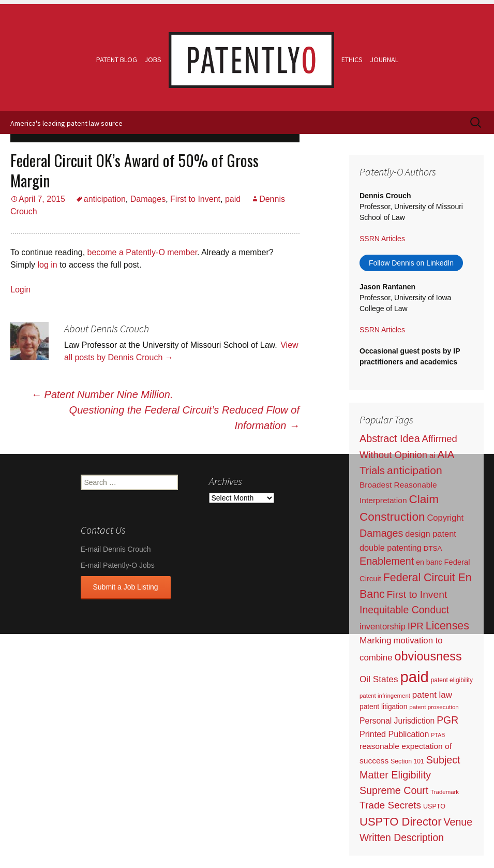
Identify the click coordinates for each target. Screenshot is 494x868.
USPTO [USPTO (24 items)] (434, 806)
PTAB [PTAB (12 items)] (438, 735)
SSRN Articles (382, 239)
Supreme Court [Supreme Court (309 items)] (394, 790)
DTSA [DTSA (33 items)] (433, 548)
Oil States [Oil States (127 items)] (379, 679)
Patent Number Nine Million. (102, 394)
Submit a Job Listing (126, 587)
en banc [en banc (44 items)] (429, 562)
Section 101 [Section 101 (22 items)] (407, 761)
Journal (384, 60)
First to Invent (195, 199)
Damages (148, 199)
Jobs (153, 60)
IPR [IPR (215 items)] (416, 626)
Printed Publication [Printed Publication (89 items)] (394, 734)
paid (233, 199)
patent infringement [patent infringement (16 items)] (385, 696)
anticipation (105, 199)
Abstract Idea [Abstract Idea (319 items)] (390, 438)
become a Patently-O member (143, 252)
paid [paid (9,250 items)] (414, 677)
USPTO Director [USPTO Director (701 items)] (401, 822)
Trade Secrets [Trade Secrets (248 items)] (390, 805)
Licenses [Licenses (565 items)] (447, 626)
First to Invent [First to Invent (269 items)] (417, 594)
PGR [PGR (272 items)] (447, 720)
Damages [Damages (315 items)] (381, 533)
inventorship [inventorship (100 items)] (383, 626)
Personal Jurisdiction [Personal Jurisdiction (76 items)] (397, 721)
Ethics (352, 60)
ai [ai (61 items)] (432, 455)
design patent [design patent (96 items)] (431, 534)
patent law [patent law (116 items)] (432, 695)
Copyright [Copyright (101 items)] (445, 518)
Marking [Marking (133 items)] (376, 640)
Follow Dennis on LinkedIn (411, 263)
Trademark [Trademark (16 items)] (445, 792)
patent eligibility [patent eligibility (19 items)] (452, 680)
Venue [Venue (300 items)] (458, 822)
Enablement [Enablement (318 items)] (387, 561)
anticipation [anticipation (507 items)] (415, 470)
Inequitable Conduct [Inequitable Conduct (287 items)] (404, 610)
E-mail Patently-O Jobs (118, 565)
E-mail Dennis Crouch (116, 549)
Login (20, 290)
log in (47, 265)
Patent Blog (117, 60)
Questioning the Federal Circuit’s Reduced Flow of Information (184, 418)
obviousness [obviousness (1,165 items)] (428, 656)
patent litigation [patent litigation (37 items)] (383, 707)
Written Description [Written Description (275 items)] (402, 837)
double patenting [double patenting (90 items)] (391, 548)
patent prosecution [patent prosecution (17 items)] (434, 707)
